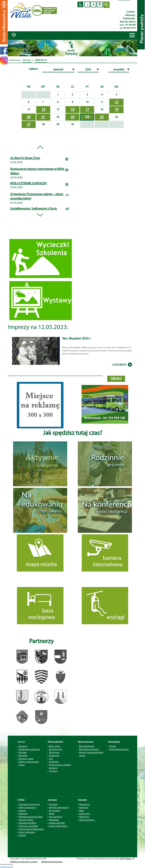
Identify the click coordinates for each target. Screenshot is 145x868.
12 (116, 102)
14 (43, 110)
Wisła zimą (84, 817)
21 (43, 117)
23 (72, 117)
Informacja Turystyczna (29, 804)
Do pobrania (55, 811)
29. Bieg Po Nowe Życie (25, 158)
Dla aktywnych (56, 749)
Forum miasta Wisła (58, 826)
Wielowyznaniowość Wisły (31, 817)
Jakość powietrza (87, 820)
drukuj (116, 379)
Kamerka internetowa (59, 807)
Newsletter (54, 820)
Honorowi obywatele (28, 826)
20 (29, 117)
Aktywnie (23, 746)
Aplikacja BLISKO (57, 823)
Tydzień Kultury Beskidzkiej (31, 829)
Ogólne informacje (27, 807)
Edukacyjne (54, 755)
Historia (22, 811)
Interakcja (52, 800)
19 (116, 110)
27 (29, 125)
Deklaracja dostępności (52, 862)
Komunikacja (114, 742)
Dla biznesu (54, 752)
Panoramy (53, 804)
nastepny (10, 867)
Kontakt (22, 835)
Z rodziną (53, 771)
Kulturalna (54, 762)
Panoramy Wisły (26, 820)
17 (87, 110)
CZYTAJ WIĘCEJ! (119, 365)
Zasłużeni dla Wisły (28, 823)
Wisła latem (84, 814)
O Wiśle (21, 800)
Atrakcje (21, 742)
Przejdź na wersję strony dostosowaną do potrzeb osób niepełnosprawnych (80, 4)
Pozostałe (82, 800)
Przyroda (23, 752)
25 (102, 117)
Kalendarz (84, 807)
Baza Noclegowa (87, 746)
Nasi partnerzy (56, 817)
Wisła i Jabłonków (27, 832)
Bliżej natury (55, 746)
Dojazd (112, 746)
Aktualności (84, 804)
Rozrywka (23, 755)
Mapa (82, 811)
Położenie (23, 814)
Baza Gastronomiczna (89, 749)
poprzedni (4, 867)
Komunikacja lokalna (119, 749)
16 (72, 110)
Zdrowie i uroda (26, 759)
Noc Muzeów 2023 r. (77, 339)
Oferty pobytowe (55, 742)
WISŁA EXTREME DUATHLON (28, 183)
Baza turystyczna (86, 742)
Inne (51, 759)
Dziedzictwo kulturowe (29, 749)
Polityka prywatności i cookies (24, 862)
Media (52, 814)
